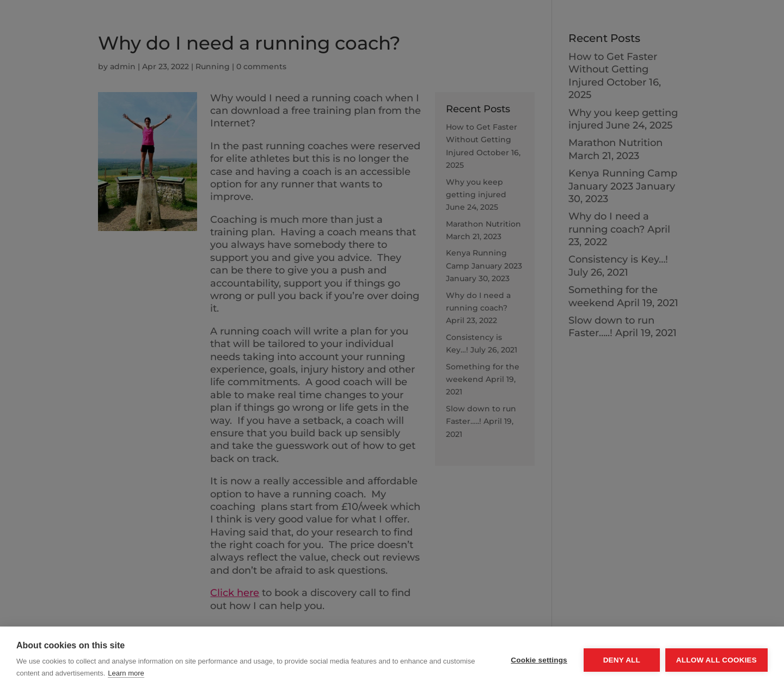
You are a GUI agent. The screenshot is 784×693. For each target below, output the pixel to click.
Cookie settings (539, 660)
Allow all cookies (716, 660)
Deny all (622, 660)
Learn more (126, 673)
